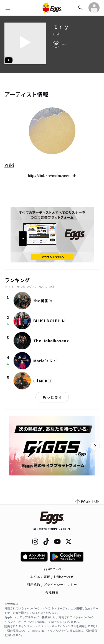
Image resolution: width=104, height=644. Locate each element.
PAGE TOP (87, 501)
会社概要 (52, 592)
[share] (56, 44)
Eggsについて (52, 569)
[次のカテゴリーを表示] (95, 446)
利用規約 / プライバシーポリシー (52, 584)
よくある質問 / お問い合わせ (52, 577)
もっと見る (52, 397)
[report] (64, 44)
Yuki (56, 34)
